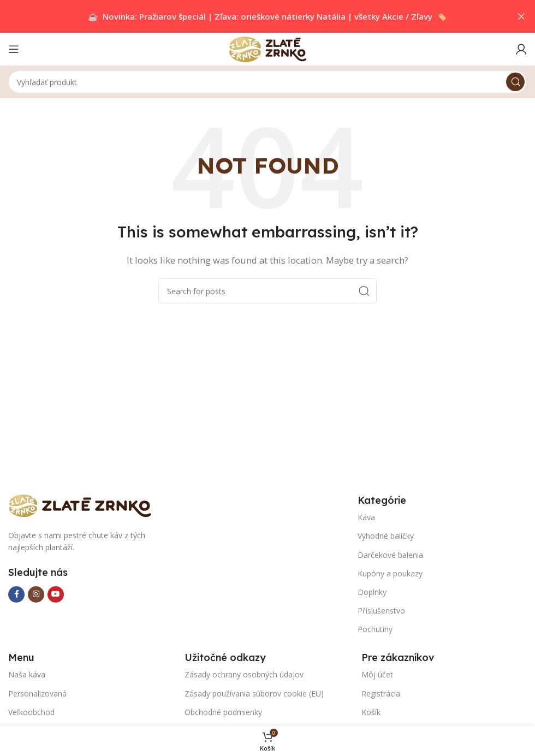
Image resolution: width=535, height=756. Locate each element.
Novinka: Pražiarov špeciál (154, 16)
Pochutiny (375, 629)
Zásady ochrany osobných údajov (244, 674)
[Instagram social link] (36, 594)
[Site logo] (267, 48)
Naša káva (27, 674)
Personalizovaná (37, 694)
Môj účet (377, 674)
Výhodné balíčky (386, 536)
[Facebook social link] (16, 594)
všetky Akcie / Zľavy (393, 16)
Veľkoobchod (31, 712)
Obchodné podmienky (223, 712)
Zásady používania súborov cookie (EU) (254, 694)
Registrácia (381, 694)
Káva (366, 517)
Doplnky (372, 592)
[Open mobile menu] (14, 49)
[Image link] (85, 504)
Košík (371, 712)
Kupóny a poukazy (390, 573)
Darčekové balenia (390, 555)
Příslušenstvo (381, 611)
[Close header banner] (521, 16)
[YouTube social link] (56, 594)
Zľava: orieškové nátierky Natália (280, 16)
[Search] (267, 82)
